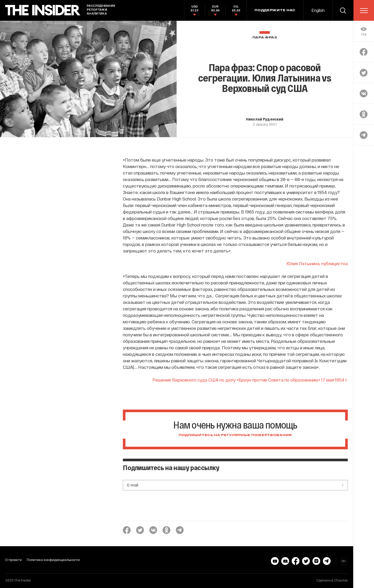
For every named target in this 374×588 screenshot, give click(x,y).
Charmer (341, 580)
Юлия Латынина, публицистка (317, 263)
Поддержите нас (275, 10)
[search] (343, 10)
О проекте (13, 560)
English (318, 10)
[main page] (43, 10)
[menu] (364, 11)
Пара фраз (265, 38)
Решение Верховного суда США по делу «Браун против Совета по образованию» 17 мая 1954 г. (250, 380)
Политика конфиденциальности (53, 560)
